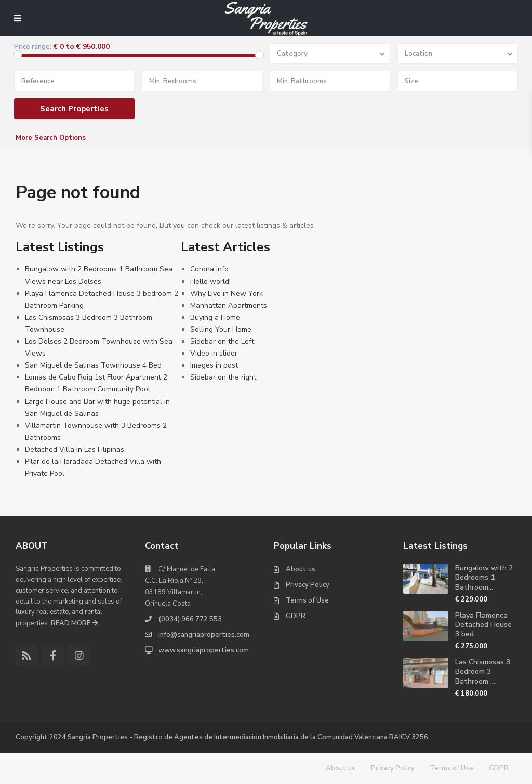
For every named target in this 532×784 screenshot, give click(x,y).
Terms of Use (307, 600)
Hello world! (210, 282)
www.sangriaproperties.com (204, 650)
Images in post (214, 365)
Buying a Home (215, 317)
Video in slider (214, 353)
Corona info (209, 269)
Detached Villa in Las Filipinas (75, 449)
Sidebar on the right (223, 377)
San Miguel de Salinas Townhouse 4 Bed (93, 365)
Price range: (33, 47)
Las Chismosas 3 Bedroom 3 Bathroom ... (483, 671)
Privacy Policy (308, 585)
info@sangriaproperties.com (204, 635)
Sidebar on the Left (222, 341)
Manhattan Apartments (229, 305)
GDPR (296, 616)
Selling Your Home (221, 329)
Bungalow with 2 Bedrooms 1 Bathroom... (484, 577)
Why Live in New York (227, 293)
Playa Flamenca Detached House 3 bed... (483, 625)
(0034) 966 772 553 (190, 619)
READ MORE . (75, 623)
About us (301, 569)
